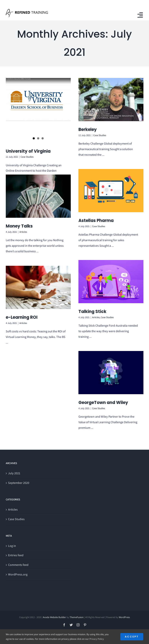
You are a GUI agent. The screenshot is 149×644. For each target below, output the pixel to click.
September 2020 (19, 483)
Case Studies (27, 141)
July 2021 (14, 473)
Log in (12, 546)
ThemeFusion (77, 617)
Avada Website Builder (54, 617)
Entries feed (16, 555)
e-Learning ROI (22, 317)
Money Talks (19, 226)
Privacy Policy (97, 639)
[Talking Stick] (111, 282)
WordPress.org (18, 574)
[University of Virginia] (38, 100)
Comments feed (18, 565)
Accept (132, 637)
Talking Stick (92, 312)
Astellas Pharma (96, 221)
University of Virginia (28, 135)
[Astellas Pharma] (111, 191)
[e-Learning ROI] (38, 287)
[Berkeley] (111, 100)
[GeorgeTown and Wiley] (111, 373)
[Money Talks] (38, 196)
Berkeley (88, 130)
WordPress (124, 617)
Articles (23, 232)
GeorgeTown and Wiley (103, 403)
